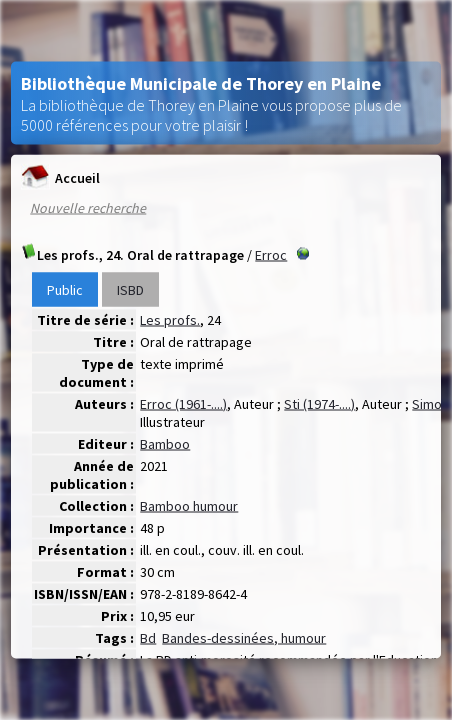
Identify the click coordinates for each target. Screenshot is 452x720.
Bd (148, 638)
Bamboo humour (189, 506)
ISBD (130, 290)
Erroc (271, 255)
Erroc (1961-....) (183, 404)
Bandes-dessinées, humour (244, 638)
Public (65, 290)
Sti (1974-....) (319, 404)
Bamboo (165, 444)
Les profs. (170, 320)
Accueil (60, 177)
